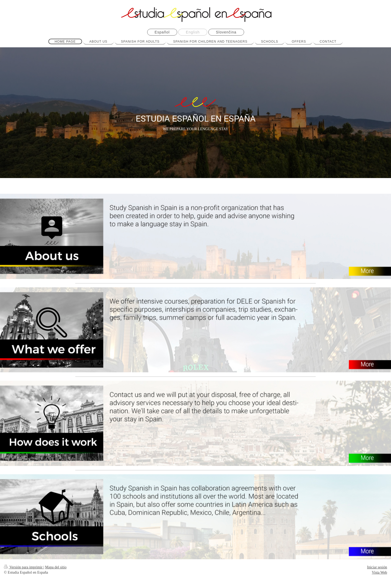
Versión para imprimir (24, 567)
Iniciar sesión (377, 567)
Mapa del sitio (56, 567)
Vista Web (379, 572)
